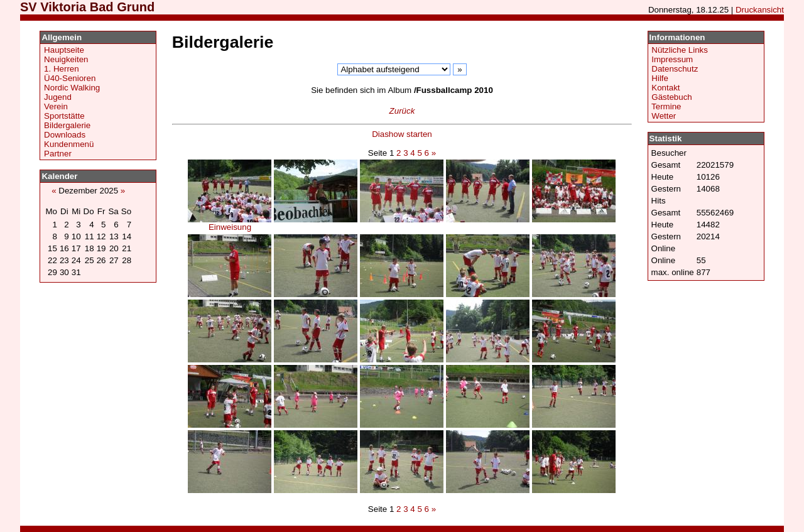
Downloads (65, 135)
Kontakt (665, 88)
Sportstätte (64, 116)
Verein (56, 106)
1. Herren (62, 69)
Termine (666, 106)
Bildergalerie (67, 125)
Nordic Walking (72, 88)
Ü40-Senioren (70, 78)
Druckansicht (760, 10)
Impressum (672, 59)
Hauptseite (64, 50)
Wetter (664, 116)
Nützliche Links (680, 50)
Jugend (58, 97)
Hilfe (660, 78)
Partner (58, 154)
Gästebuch (671, 97)
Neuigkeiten (66, 59)
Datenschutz (675, 69)
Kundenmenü (69, 144)
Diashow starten (402, 134)
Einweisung (230, 223)
